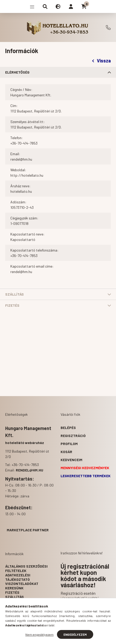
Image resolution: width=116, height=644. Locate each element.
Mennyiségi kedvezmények (85, 468)
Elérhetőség (17, 72)
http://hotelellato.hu (27, 175)
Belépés (68, 428)
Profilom (69, 444)
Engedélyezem (75, 634)
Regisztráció (73, 436)
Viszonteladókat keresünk (22, 586)
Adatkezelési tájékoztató (18, 577)
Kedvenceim (71, 460)
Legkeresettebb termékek (86, 476)
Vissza (102, 61)
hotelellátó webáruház (25, 443)
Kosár (66, 452)
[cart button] (84, 6)
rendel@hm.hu (21, 159)
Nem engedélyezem (39, 634)
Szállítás (15, 294)
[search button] (45, 6)
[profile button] (71, 6)
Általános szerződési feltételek (26, 568)
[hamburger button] (32, 6)
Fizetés (12, 305)
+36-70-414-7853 (108, 27)
